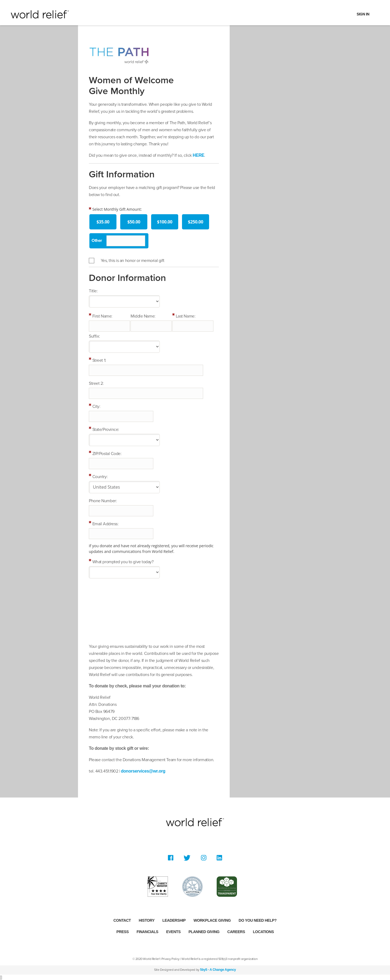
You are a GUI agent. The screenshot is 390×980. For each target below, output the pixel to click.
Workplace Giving (212, 920)
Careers (236, 932)
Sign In (363, 14)
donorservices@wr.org (143, 771)
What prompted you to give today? (123, 562)
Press (123, 932)
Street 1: (99, 360)
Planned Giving (204, 932)
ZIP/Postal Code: (107, 454)
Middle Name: (143, 316)
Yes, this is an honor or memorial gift (133, 261)
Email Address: (105, 524)
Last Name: (186, 316)
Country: (100, 477)
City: (96, 406)
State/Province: (106, 430)
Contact (122, 920)
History (147, 920)
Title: (93, 291)
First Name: (102, 316)
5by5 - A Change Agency (218, 970)
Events (173, 932)
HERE (199, 155)
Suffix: (94, 336)
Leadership (174, 920)
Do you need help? (258, 920)
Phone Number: (103, 501)
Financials (147, 932)
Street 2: (96, 383)
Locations (263, 932)
